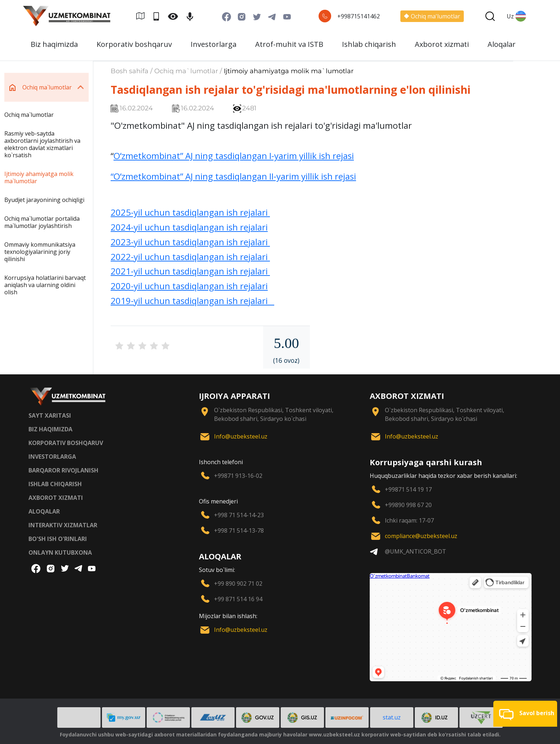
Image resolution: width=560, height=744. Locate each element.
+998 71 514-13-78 (239, 531)
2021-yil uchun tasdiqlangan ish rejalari (190, 271)
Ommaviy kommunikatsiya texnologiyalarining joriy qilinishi (40, 252)
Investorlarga (214, 44)
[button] (525, 714)
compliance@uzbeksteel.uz (421, 536)
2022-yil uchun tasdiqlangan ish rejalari (190, 257)
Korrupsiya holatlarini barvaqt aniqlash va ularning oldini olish (45, 285)
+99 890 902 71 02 (238, 584)
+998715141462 (359, 16)
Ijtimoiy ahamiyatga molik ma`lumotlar (39, 177)
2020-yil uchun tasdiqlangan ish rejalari (189, 286)
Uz (516, 16)
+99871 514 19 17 (408, 489)
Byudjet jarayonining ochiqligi (44, 200)
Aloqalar (502, 44)
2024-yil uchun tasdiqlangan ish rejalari (189, 227)
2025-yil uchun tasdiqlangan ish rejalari (190, 212)
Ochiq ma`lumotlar (29, 115)
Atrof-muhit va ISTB (289, 44)
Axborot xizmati (442, 44)
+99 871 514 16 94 (238, 599)
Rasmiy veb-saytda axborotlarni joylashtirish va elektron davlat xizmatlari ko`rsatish (42, 144)
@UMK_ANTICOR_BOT (415, 551)
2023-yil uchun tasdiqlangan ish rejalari (190, 242)
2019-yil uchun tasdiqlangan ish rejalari (192, 301)
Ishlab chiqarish (369, 44)
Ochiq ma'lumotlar (432, 16)
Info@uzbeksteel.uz (241, 436)
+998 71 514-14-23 (239, 515)
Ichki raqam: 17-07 (409, 520)
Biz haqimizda (54, 44)
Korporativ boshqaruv (134, 44)
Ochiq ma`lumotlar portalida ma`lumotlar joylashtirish (42, 222)
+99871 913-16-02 (238, 476)
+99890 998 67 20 (408, 505)
